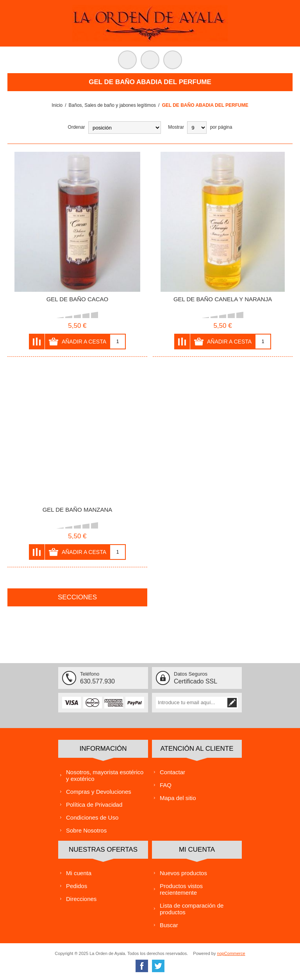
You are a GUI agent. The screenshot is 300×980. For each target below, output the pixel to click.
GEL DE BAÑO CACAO (78, 299)
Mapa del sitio (178, 798)
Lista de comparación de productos (192, 909)
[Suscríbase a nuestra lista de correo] (191, 703)
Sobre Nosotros (86, 830)
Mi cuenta (79, 873)
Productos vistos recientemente (181, 889)
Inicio (57, 105)
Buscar (169, 925)
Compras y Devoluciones (99, 792)
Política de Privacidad (94, 805)
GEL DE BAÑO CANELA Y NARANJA (223, 299)
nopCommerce (231, 953)
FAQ (166, 785)
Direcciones (81, 899)
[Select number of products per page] (197, 128)
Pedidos (77, 886)
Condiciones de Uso (92, 817)
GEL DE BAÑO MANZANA (78, 510)
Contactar (172, 772)
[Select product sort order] (125, 128)
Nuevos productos (183, 873)
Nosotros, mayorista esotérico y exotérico (105, 775)
